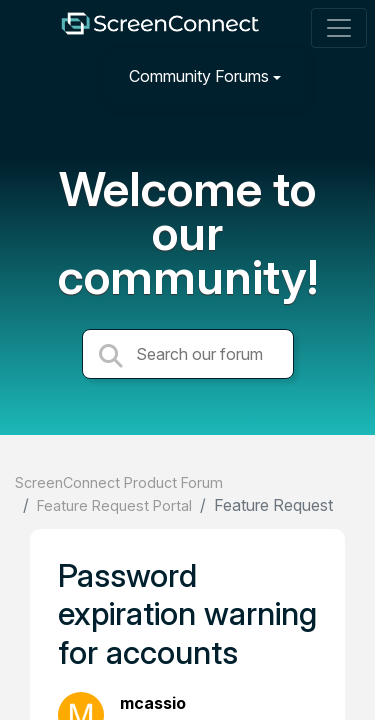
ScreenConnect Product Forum (119, 482)
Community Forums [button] (199, 76)
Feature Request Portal (114, 505)
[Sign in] (336, 75)
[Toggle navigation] (339, 28)
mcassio (153, 703)
